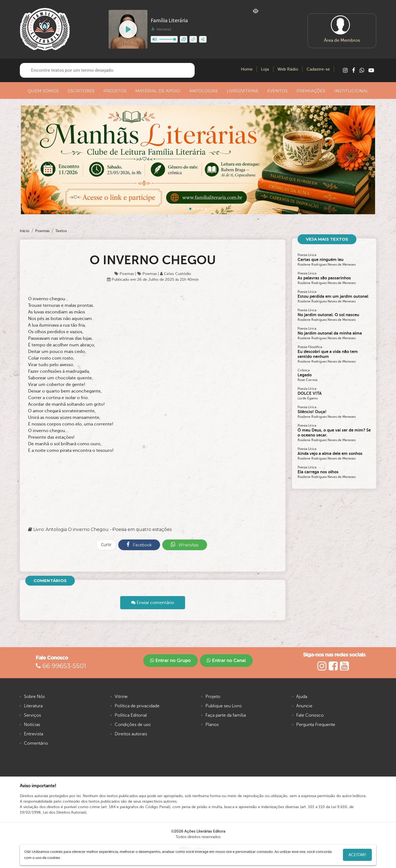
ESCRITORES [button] (81, 91)
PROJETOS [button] (115, 91)
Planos (212, 725)
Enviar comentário (153, 603)
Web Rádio (288, 69)
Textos (61, 231)
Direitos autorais (131, 734)
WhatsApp (185, 545)
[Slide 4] (206, 209)
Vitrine (121, 697)
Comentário (36, 743)
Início (25, 231)
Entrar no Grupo (170, 660)
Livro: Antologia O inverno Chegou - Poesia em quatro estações (100, 529)
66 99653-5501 (61, 666)
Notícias (32, 725)
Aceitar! (357, 855)
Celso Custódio (176, 274)
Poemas (42, 231)
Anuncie (304, 706)
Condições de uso (133, 725)
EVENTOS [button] (277, 91)
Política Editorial (131, 715)
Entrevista (34, 734)
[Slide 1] (194, 209)
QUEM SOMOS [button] (43, 91)
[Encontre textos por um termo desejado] (107, 70)
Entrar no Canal (226, 660)
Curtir (106, 545)
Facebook (139, 545)
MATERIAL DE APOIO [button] (158, 91)
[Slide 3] (202, 209)
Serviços (32, 715)
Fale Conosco (310, 715)
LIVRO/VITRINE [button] (243, 91)
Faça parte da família (226, 715)
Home (247, 69)
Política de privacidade (137, 706)
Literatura (33, 706)
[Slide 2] (198, 209)
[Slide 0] (190, 209)
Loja (265, 69)
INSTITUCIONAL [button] (351, 91)
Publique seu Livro (224, 706)
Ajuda (302, 697)
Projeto (213, 697)
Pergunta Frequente (316, 725)
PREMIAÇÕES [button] (311, 91)
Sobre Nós (34, 697)
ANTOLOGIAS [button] (204, 91)
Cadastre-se (318, 69)
